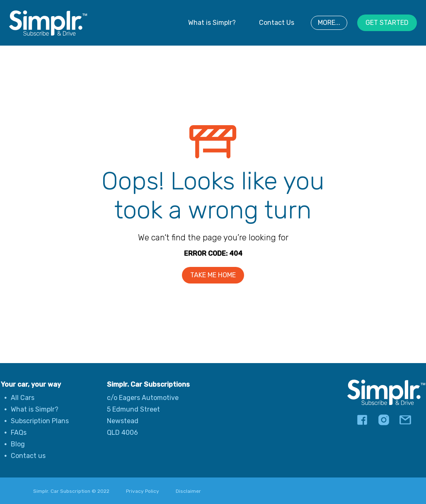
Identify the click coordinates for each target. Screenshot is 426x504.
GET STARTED (387, 23)
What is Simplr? (212, 23)
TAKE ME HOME (213, 275)
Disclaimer (188, 491)
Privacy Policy (143, 491)
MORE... (329, 23)
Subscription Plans (40, 421)
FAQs (19, 433)
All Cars (23, 398)
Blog (18, 444)
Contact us (28, 456)
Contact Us (277, 23)
